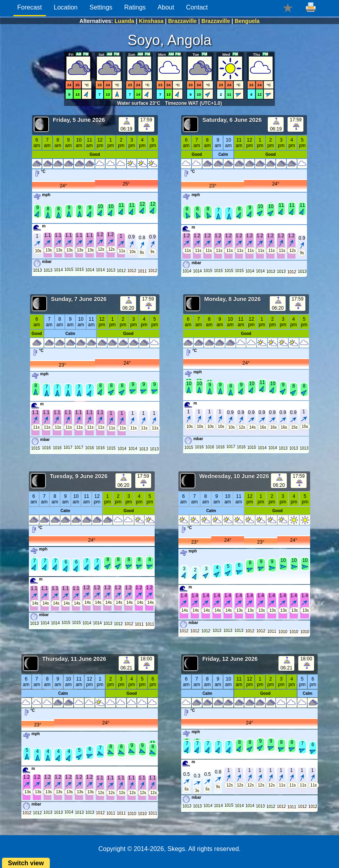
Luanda (125, 21)
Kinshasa (151, 21)
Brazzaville (182, 21)
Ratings (135, 7)
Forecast (30, 7)
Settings (101, 7)
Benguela (247, 21)
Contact (197, 7)
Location (66, 7)
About (166, 7)
